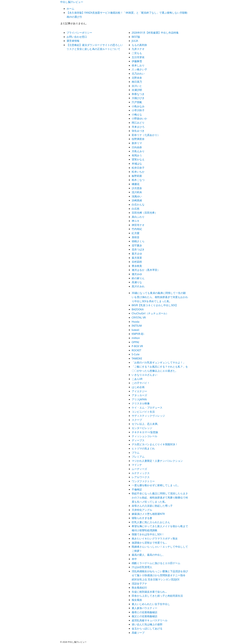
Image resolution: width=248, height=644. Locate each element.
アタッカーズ (139, 395)
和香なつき (138, 94)
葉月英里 (137, 258)
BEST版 (136, 37)
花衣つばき (138, 249)
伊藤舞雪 (137, 61)
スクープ (137, 420)
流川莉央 (137, 192)
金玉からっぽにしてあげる (147, 628)
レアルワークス (141, 477)
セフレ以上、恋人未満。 (146, 424)
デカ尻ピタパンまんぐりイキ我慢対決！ (155, 444)
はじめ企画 (138, 387)
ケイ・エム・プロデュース (147, 408)
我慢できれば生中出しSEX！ (148, 534)
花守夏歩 (137, 245)
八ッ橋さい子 (139, 69)
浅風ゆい (137, 196)
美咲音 (136, 237)
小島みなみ (138, 106)
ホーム (70, 9)
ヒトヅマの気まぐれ (143, 448)
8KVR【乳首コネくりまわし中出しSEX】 (155, 305)
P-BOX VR (137, 346)
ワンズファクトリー (143, 481)
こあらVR (137, 379)
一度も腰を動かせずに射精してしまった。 (156, 485)
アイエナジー (139, 391)
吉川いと (137, 86)
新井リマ (137, 143)
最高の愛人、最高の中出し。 (148, 555)
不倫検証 (137, 489)
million (136, 338)
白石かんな (138, 204)
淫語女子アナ (139, 584)
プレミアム (138, 457)
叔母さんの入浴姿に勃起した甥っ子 (152, 506)
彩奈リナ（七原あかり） (146, 135)
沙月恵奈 (137, 188)
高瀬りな (137, 282)
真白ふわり (138, 217)
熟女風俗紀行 (139, 588)
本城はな (137, 164)
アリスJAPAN (139, 399)
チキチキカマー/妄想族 (145, 432)
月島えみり (138, 151)
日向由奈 (137, 147)
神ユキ (136, 221)
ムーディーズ (139, 469)
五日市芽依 (138, 57)
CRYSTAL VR (139, 318)
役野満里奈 (138, 139)
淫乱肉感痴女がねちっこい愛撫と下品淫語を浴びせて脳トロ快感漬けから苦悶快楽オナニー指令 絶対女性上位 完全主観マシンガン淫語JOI (160, 575)
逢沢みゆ (137, 274)
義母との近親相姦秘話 (145, 612)
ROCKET (137, 350)
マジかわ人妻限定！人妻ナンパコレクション (157, 461)
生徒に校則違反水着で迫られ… (149, 592)
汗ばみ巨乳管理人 (142, 567)
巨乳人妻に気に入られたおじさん (151, 522)
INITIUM (137, 326)
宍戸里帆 (137, 102)
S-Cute (136, 354)
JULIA (135, 41)
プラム (136, 453)
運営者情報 (73, 41)
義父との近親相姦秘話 (145, 616)
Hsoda (136, 322)
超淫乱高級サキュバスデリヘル (150, 620)
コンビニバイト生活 (143, 412)
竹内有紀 (137, 229)
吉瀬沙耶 (137, 90)
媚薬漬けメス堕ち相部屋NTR (148, 514)
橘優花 (136, 184)
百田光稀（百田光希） (145, 213)
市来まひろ (138, 127)
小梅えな (137, 114)
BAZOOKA (138, 309)
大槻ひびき (138, 98)
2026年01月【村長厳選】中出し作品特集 (155, 33)
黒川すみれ (138, 286)
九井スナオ (138, 49)
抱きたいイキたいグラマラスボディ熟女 (155, 538)
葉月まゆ (137, 254)
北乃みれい (138, 74)
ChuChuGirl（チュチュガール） (150, 313)
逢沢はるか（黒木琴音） (146, 270)
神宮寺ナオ (138, 225)
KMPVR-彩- (138, 334)
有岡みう (137, 155)
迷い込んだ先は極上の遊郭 (147, 624)
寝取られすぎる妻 (142, 518)
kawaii (135, 330)
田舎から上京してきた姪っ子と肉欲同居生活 (157, 596)
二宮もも (137, 53)
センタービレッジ (142, 428)
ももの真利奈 (139, 45)
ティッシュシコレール (145, 436)
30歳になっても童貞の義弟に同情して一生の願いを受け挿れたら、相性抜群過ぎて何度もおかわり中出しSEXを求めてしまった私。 (160, 297)
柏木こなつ (138, 180)
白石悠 (136, 209)
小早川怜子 (138, 110)
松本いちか (138, 172)
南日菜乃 (137, 82)
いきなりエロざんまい (145, 375)
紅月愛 (136, 233)
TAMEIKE (137, 358)
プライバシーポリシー (79, 33)
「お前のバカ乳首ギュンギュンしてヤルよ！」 (159, 362)
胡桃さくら (138, 241)
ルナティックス (141, 473)
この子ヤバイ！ (141, 383)
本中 (134, 559)
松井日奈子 (138, 168)
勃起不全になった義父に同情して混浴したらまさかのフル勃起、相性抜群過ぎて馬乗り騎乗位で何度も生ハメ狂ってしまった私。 (160, 497)
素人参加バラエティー (145, 608)
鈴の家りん (138, 278)
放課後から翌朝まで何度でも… (149, 543)
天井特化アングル (142, 510)
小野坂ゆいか (139, 118)
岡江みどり (138, 123)
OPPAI (135, 342)
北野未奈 (137, 78)
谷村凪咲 (137, 262)
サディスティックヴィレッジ (148, 416)
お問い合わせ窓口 (77, 37)
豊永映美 (137, 266)
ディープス (138, 440)
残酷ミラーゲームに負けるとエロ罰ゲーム (156, 563)
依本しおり (138, 65)
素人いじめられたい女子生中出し (151, 604)
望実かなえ (138, 159)
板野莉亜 (137, 176)
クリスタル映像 (141, 403)
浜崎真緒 (137, 200)
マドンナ (137, 465)
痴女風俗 (137, 600)
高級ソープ (138, 633)
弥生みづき (138, 131)
